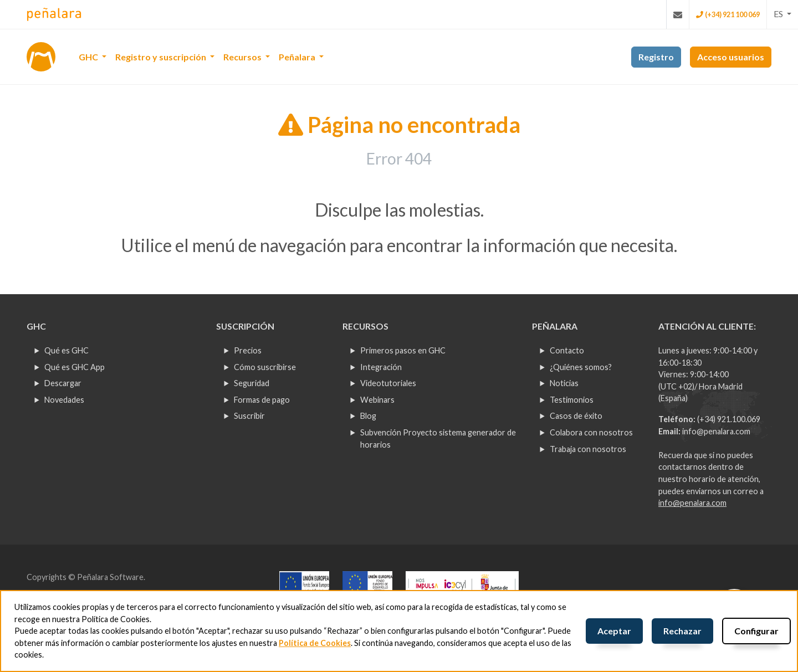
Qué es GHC (66, 350)
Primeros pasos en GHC (403, 350)
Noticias (564, 383)
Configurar (756, 631)
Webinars (377, 400)
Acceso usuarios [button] (731, 57)
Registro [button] (656, 57)
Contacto (567, 350)
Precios (248, 350)
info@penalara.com (716, 431)
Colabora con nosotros (591, 432)
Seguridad (252, 383)
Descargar (63, 383)
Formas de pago (262, 400)
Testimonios (572, 400)
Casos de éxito (576, 416)
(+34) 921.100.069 (729, 419)
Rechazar (682, 631)
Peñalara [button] (298, 57)
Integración (381, 367)
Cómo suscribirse (265, 367)
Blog (368, 416)
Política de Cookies (315, 643)
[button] (782, 14)
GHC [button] (89, 57)
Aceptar (614, 631)
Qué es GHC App (75, 367)
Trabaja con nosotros (588, 449)
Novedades (64, 400)
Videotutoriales (388, 383)
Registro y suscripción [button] (162, 57)
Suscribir (249, 416)
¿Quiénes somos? (581, 367)
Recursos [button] (243, 57)
